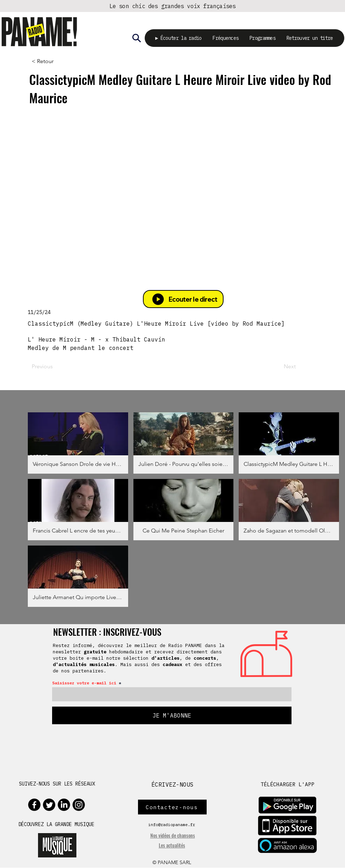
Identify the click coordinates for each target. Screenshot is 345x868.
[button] (78, 443)
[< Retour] (55, 62)
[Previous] (55, 367)
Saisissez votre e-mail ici (84, 683)
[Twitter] (49, 805)
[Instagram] (79, 805)
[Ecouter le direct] (183, 299)
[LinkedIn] (64, 805)
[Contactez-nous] (172, 807)
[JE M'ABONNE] (172, 716)
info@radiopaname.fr (172, 825)
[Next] (278, 367)
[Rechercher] (137, 38)
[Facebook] (34, 805)
